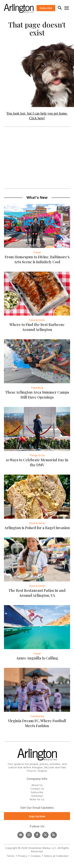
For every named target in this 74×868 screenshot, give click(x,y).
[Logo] (19, 8)
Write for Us (37, 799)
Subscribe (37, 792)
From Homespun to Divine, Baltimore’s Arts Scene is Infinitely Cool (37, 259)
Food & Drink (37, 320)
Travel (37, 252)
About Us (37, 785)
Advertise (37, 796)
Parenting (37, 388)
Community (37, 716)
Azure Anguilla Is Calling (37, 658)
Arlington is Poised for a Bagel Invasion (37, 528)
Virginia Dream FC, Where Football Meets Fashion (37, 723)
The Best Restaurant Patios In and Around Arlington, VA (37, 593)
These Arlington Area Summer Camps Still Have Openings (37, 395)
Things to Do (37, 455)
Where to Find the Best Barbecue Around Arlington (37, 327)
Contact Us (37, 789)
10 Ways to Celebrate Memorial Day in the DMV (37, 462)
